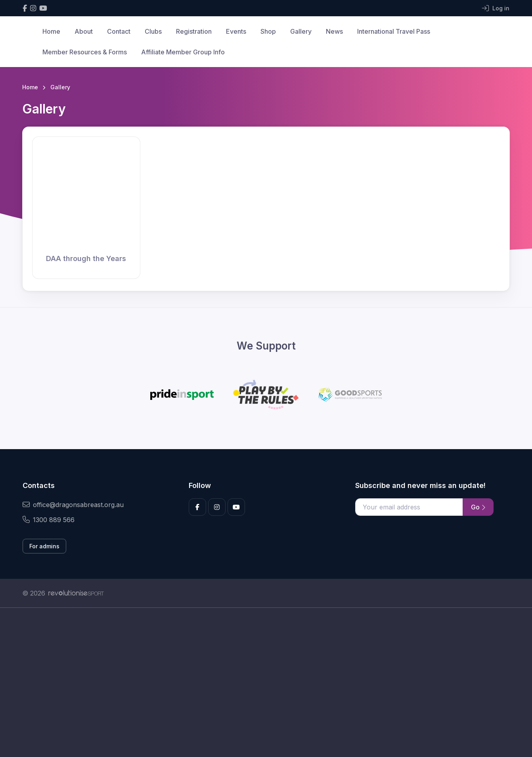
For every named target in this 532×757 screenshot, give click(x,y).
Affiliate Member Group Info (183, 52)
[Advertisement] (260, 682)
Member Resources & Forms (85, 52)
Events (236, 31)
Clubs (153, 31)
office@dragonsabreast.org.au (73, 505)
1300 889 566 (49, 520)
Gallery (301, 31)
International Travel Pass (394, 31)
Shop (268, 31)
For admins (44, 546)
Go (478, 507)
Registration (194, 31)
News (334, 31)
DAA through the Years (86, 258)
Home (51, 31)
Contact (119, 31)
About (84, 31)
